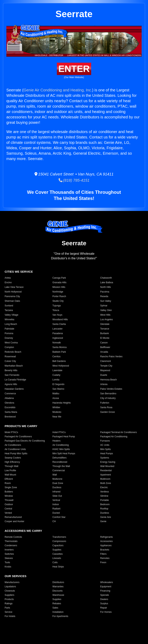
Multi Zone (106, 483)
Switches (9, 554)
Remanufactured (13, 517)
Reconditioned (60, 462)
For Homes (106, 612)
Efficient (9, 479)
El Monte (105, 338)
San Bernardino (108, 394)
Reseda (104, 296)
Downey (9, 338)
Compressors (59, 541)
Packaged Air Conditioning (114, 437)
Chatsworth (106, 278)
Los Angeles (106, 319)
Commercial (59, 470)
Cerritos (56, 357)
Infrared (56, 492)
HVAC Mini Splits (61, 449)
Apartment (106, 475)
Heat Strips (58, 567)
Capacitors (58, 545)
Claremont (106, 361)
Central (8, 509)
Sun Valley (106, 301)
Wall (55, 475)
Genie (103, 521)
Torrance (105, 329)
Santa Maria (11, 412)
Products (9, 599)
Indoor (56, 504)
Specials (105, 595)
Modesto (57, 412)
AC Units (105, 445)
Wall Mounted (107, 466)
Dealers (104, 599)
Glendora (9, 403)
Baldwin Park (59, 352)
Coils (55, 562)
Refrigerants (106, 537)
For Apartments (60, 616)
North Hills (106, 287)
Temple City (106, 366)
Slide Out (57, 496)
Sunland (9, 306)
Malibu (56, 394)
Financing (105, 591)
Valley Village (11, 315)
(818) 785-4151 (74, 180)
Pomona (9, 333)
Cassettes (58, 554)
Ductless (57, 487)
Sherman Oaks (12, 301)
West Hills (105, 315)
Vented (8, 513)
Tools (7, 562)
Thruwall (9, 500)
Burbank (105, 333)
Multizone (57, 479)
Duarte (104, 375)
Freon (103, 562)
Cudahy (56, 375)
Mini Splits (106, 449)
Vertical (56, 500)
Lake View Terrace (14, 287)
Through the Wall (61, 466)
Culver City (10, 361)
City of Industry (108, 398)
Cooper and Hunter (14, 521)
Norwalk (57, 343)
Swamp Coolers (13, 458)
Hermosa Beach (108, 380)
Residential (106, 470)
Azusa (56, 398)
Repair (104, 608)
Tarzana (9, 310)
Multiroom (105, 479)
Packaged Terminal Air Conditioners (119, 432)
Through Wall (11, 466)
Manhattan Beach (14, 366)
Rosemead (10, 357)
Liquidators (10, 587)
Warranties (58, 587)
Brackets (105, 550)
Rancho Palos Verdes (111, 357)
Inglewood (58, 338)
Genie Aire (106, 517)
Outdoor (9, 504)
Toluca (56, 310)
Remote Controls (13, 537)
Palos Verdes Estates (111, 389)
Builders (9, 492)
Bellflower (105, 347)
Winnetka (9, 319)
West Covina (11, 343)
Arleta (8, 278)
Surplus (104, 604)
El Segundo (58, 384)
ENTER (74, 69)
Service (8, 612)
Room (8, 483)
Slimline (104, 496)
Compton (9, 347)
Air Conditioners (13, 445)
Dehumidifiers (59, 458)
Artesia (104, 384)
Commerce (10, 394)
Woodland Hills (60, 319)
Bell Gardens (59, 361)
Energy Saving (108, 462)
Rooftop (104, 509)
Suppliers (9, 595)
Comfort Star (59, 517)
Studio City (58, 301)
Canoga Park (59, 278)
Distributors (58, 582)
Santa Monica (59, 347)
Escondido (10, 407)
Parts (7, 608)
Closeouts (10, 591)
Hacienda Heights (62, 403)
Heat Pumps (107, 453)
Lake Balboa (107, 282)
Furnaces (105, 441)
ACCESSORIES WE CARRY (23, 531)
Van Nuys (57, 315)
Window (9, 496)
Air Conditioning (61, 445)
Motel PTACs (11, 432)
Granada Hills (59, 282)
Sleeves (9, 558)
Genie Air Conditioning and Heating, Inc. (58, 90)
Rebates (57, 604)
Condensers (11, 545)
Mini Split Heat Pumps (64, 453)
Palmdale (9, 329)
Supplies (57, 550)
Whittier (56, 407)
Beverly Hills (11, 370)
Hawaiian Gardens (14, 389)
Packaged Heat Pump (64, 437)
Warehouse (58, 595)
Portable (105, 500)
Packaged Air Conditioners (18, 437)
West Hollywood (61, 366)
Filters (103, 554)
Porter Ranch (59, 296)
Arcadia (104, 352)
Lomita (56, 380)
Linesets (57, 558)
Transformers (59, 537)
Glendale (105, 324)
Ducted (56, 513)
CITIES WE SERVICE (19, 272)
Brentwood (10, 417)
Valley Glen (106, 310)
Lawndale (57, 370)
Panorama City (12, 296)
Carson (104, 343)
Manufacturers (12, 582)
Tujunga (57, 306)
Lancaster (58, 329)
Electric (104, 487)
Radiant (56, 509)
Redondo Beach (13, 352)
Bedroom (105, 504)
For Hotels (10, 616)
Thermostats (11, 541)
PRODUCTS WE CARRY (21, 426)
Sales (55, 608)
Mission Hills (59, 287)
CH (54, 521)
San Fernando (12, 375)
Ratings (9, 604)
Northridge (58, 292)
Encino (8, 282)
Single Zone (11, 487)
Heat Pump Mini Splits (16, 453)
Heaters (56, 441)
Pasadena (58, 333)
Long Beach (11, 324)
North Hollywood (13, 292)
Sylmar (104, 306)
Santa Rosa (106, 407)
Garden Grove (108, 412)
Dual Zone (58, 483)
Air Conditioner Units (15, 449)
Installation (58, 612)
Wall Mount (10, 475)
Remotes (105, 558)
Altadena (9, 398)
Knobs (8, 567)
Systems (105, 458)
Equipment (106, 587)
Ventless (105, 492)
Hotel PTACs (59, 432)
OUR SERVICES (16, 576)
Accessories (106, 541)
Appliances (106, 545)
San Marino (58, 389)
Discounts (58, 591)
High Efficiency (12, 462)
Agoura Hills (11, 384)
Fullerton (105, 403)
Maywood (105, 370)
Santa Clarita (59, 324)
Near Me (57, 417)
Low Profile (10, 470)
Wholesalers (107, 582)
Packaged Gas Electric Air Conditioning (25, 441)
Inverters (9, 550)
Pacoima (105, 292)
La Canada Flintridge (15, 380)
